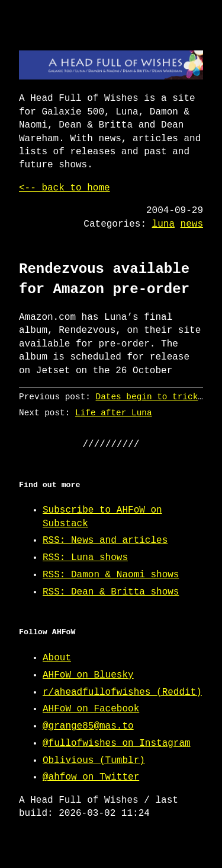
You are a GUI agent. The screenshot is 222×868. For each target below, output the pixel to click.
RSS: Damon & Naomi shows (111, 575)
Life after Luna (114, 413)
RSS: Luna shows (85, 558)
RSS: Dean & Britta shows (111, 592)
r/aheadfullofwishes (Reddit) (122, 692)
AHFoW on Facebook (91, 709)
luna (163, 224)
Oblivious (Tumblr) (94, 761)
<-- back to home (65, 188)
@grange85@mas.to (88, 726)
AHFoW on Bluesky (88, 675)
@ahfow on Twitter (91, 777)
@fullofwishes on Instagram (117, 743)
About (57, 658)
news (192, 224)
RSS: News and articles (105, 540)
